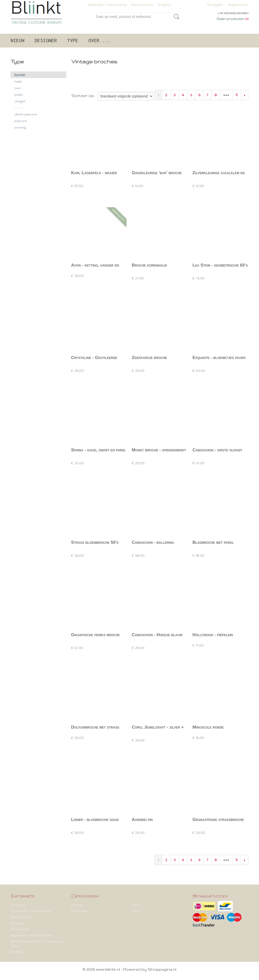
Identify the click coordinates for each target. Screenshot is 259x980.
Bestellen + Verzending (107, 5)
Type (73, 40)
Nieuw (18, 40)
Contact (18, 905)
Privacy (17, 923)
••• (226, 95)
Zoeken (176, 17)
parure (21, 121)
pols (19, 94)
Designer (46, 40)
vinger (20, 101)
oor (18, 88)
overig (20, 127)
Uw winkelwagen (233, 13)
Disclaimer (20, 929)
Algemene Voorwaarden (32, 935)
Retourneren (142, 5)
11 (236, 95)
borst (20, 75)
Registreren (238, 5)
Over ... (99, 40)
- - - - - (20, 108)
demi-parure (26, 114)
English (165, 5)
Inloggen (215, 5)
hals (18, 81)
